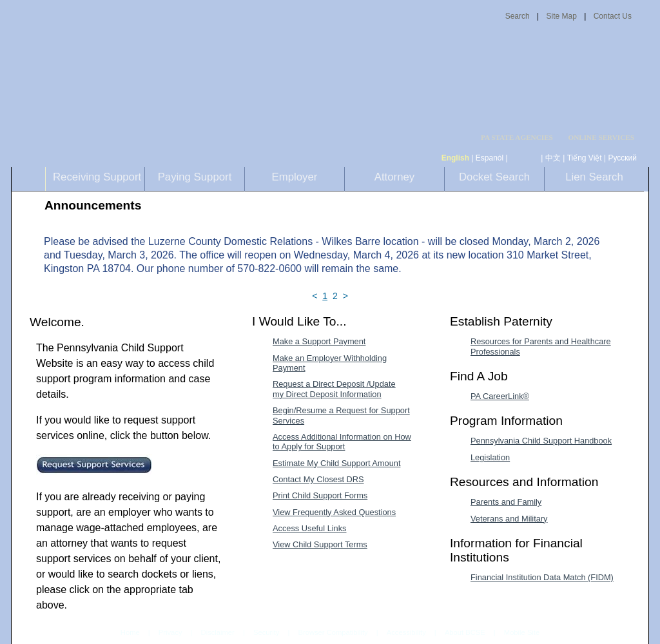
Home (130, 632)
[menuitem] (521, 138)
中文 (553, 158)
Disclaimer (218, 632)
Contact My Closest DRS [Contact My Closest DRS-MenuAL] (318, 479)
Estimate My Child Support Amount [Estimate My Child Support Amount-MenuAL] (336, 463)
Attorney (395, 177)
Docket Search (494, 177)
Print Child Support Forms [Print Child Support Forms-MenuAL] (320, 495)
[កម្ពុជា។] (524, 158)
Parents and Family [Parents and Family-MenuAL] (506, 502)
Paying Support (195, 177)
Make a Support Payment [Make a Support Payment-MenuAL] (319, 341)
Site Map (561, 16)
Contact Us (613, 16)
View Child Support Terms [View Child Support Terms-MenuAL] (320, 544)
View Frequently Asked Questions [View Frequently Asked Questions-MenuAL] (334, 512)
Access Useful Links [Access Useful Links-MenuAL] (310, 528)
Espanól (490, 158)
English (455, 158)
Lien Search (594, 177)
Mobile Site (522, 632)
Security (266, 632)
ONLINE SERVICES (601, 138)
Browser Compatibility (333, 632)
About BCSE (465, 632)
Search (518, 16)
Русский (622, 158)
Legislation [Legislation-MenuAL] (490, 457)
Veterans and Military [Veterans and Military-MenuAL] (509, 519)
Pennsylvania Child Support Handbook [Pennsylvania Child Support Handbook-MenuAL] (541, 441)
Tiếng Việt (585, 158)
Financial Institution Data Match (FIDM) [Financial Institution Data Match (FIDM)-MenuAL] (542, 577)
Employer (295, 177)
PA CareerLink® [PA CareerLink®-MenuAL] (500, 396)
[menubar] (521, 138)
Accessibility (406, 632)
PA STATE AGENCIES (517, 138)
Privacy (170, 633)
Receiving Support (97, 177)
